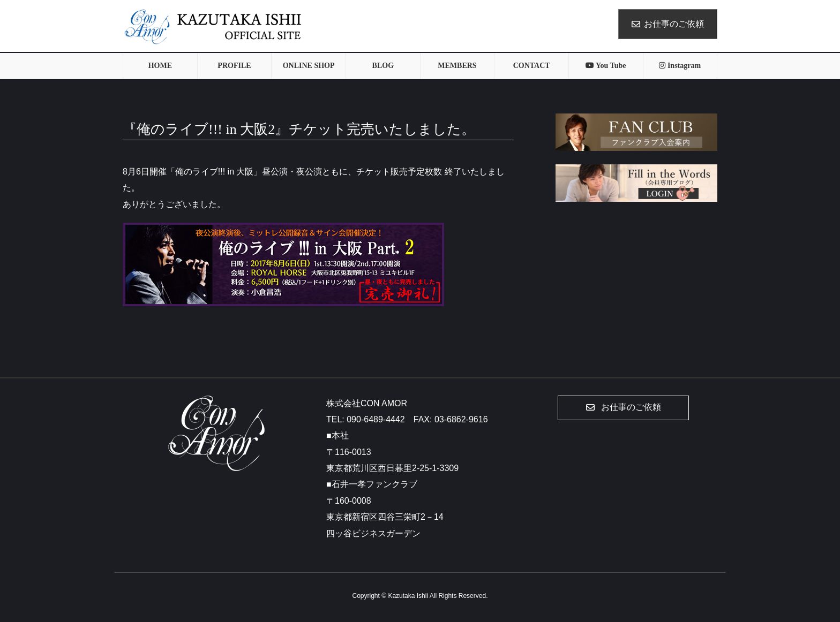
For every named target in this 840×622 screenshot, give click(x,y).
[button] (623, 408)
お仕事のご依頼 (668, 24)
